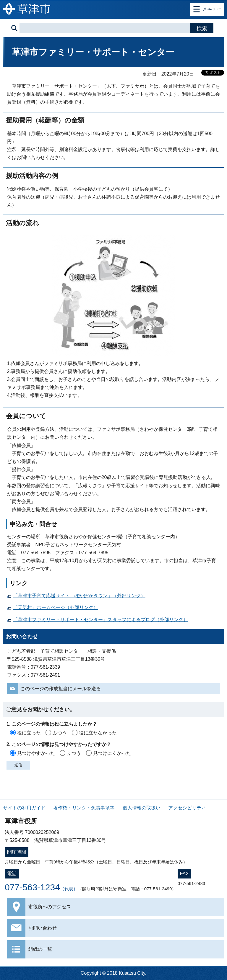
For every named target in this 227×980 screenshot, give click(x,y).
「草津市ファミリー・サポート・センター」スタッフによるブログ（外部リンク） (100, 620)
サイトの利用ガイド (24, 808)
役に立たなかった (98, 733)
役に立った (29, 733)
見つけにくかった (112, 753)
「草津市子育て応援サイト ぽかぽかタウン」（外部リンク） (79, 596)
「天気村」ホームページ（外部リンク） (56, 607)
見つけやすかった (36, 753)
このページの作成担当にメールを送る (61, 689)
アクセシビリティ (187, 808)
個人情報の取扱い (142, 808)
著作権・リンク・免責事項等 (84, 808)
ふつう (60, 733)
